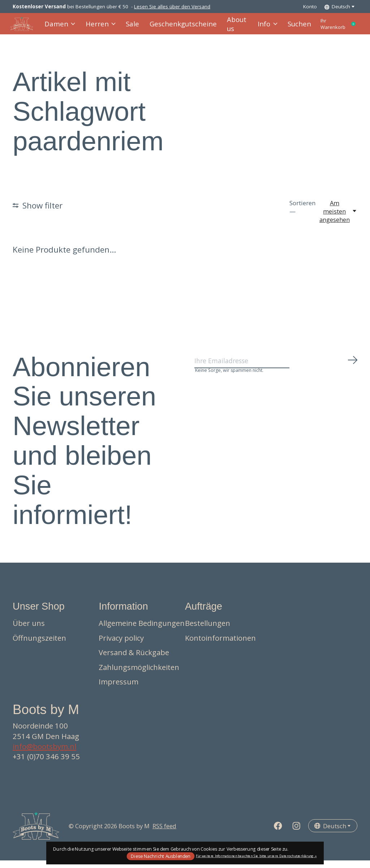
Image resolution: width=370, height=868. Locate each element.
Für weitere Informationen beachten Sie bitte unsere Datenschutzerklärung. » (256, 856)
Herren (101, 28)
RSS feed (164, 833)
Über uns (29, 631)
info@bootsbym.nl (44, 754)
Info (255, 28)
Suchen (286, 28)
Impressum (119, 689)
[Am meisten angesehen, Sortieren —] (338, 219)
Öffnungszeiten (39, 645)
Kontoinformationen (220, 645)
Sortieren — (302, 215)
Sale (132, 28)
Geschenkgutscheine (177, 28)
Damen (63, 28)
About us (226, 27)
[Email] (276, 371)
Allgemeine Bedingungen (142, 631)
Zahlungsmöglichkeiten (139, 675)
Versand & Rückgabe (134, 660)
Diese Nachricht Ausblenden (160, 856)
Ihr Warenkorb (332, 27)
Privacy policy (121, 645)
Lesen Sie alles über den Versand (172, 7)
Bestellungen (208, 631)
